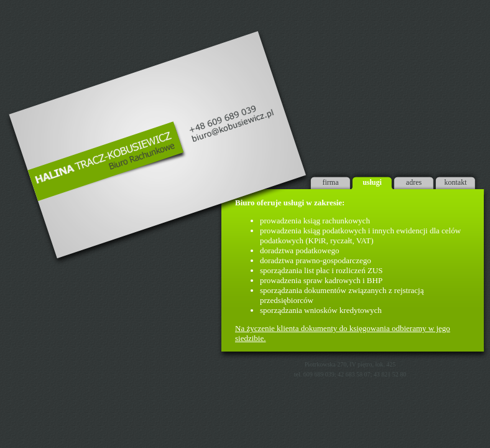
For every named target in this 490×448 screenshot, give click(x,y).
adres (414, 182)
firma (331, 182)
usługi (372, 182)
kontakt (456, 182)
